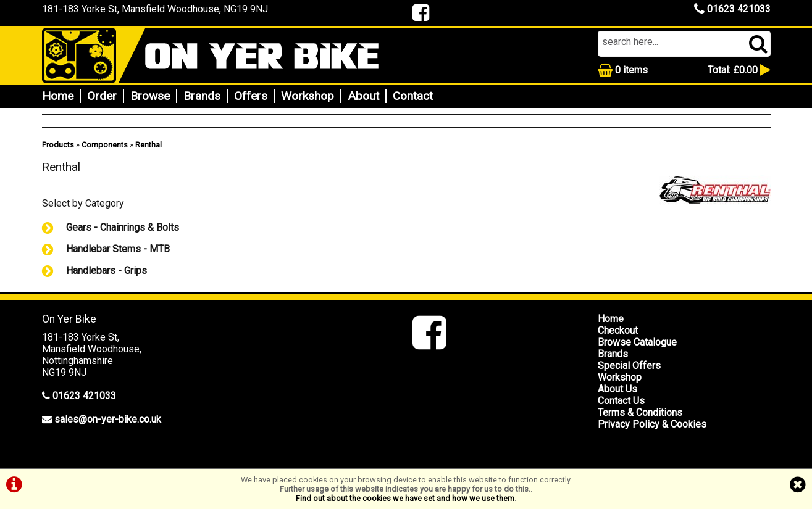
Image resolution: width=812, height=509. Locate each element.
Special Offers (629, 366)
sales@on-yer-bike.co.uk (108, 419)
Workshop (308, 96)
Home (58, 96)
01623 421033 (732, 9)
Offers (251, 96)
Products (58, 145)
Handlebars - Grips (94, 271)
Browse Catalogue (637, 342)
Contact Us (621, 401)
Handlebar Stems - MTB (106, 249)
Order (102, 96)
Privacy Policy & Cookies (652, 424)
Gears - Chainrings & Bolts (111, 227)
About (363, 96)
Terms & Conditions (640, 412)
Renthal (149, 145)
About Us (617, 389)
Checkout (618, 330)
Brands (202, 96)
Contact (413, 96)
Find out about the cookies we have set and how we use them (405, 498)
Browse (150, 96)
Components (105, 145)
